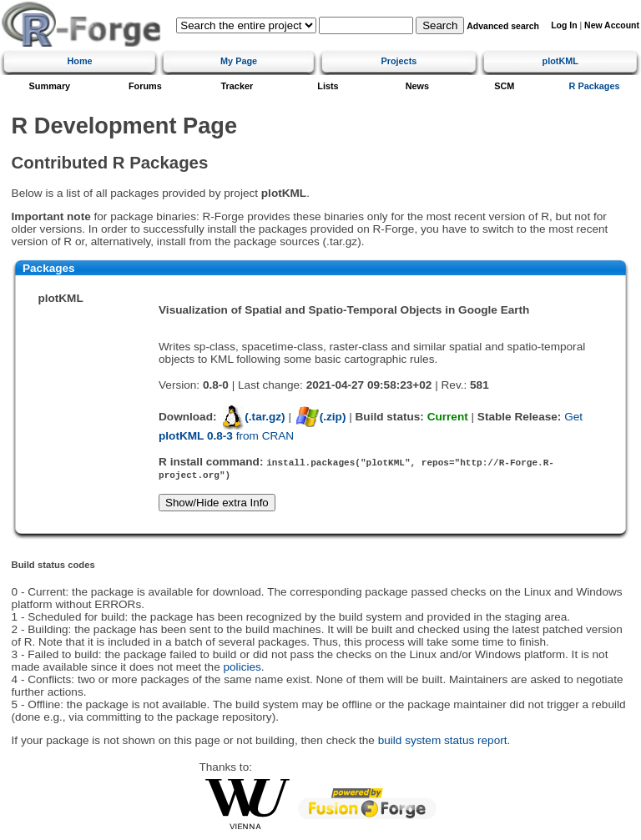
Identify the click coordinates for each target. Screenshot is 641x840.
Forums (145, 86)
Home (79, 61)
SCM (504, 86)
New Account (612, 25)
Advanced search (503, 26)
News (417, 86)
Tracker (237, 86)
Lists (328, 86)
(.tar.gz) (252, 417)
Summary (50, 86)
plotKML (560, 61)
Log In (564, 25)
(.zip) (320, 417)
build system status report (443, 740)
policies (242, 667)
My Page (239, 61)
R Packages (595, 86)
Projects (399, 61)
